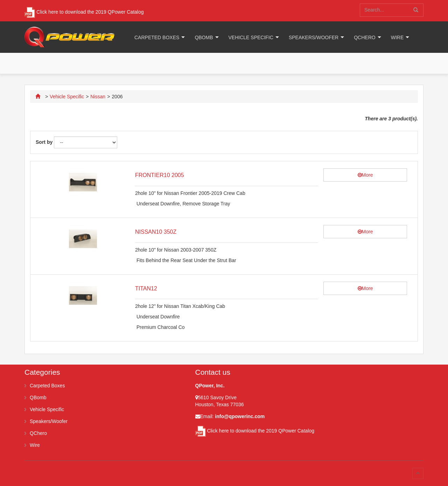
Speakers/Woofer (314, 37)
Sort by (44, 142)
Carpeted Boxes (157, 37)
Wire (397, 37)
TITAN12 (146, 288)
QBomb (204, 37)
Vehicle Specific (251, 37)
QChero (365, 37)
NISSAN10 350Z (156, 232)
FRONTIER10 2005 (160, 175)
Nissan (98, 97)
